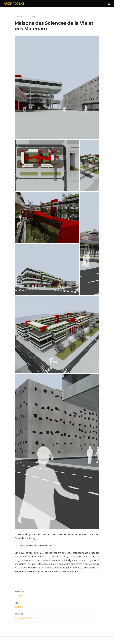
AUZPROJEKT (14, 4)
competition (21, 17)
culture (32, 17)
